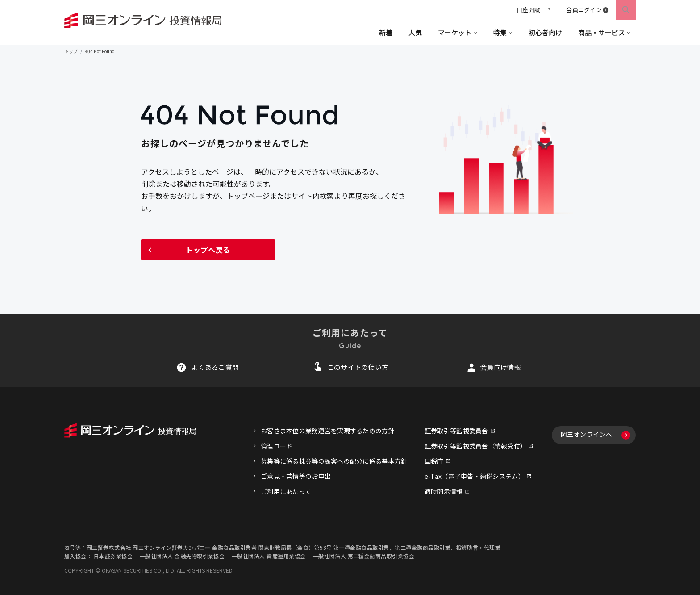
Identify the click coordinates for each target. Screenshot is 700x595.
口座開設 (533, 10)
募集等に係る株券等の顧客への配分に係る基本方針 (334, 461)
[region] (350, 32)
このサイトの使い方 (358, 367)
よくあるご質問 (215, 367)
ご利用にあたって (286, 491)
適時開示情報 (444, 491)
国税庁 (434, 461)
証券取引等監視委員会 (456, 431)
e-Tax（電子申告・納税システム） (475, 476)
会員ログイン (584, 10)
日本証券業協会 (113, 556)
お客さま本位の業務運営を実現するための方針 (328, 431)
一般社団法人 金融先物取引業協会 (182, 556)
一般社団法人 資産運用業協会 (269, 556)
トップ (71, 51)
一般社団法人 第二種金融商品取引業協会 (363, 556)
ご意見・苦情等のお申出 (296, 476)
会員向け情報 (500, 367)
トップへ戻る (208, 250)
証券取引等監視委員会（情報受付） (475, 446)
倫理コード (277, 446)
